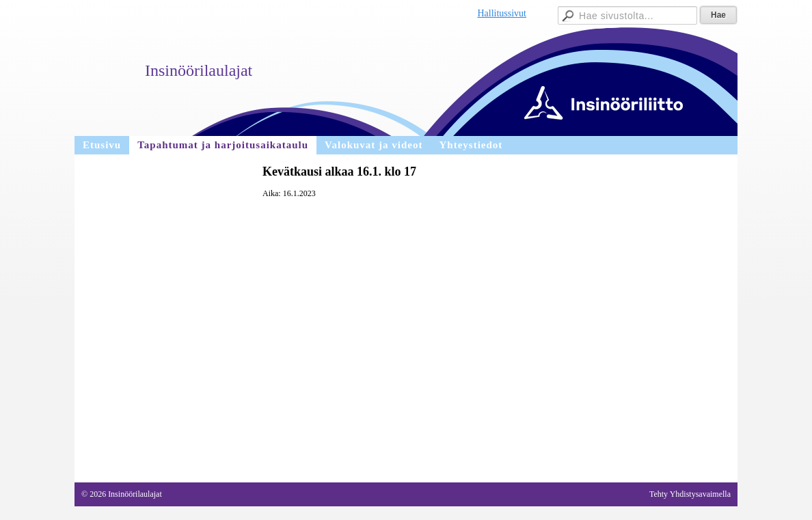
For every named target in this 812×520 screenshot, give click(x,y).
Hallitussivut (502, 13)
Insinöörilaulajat (199, 70)
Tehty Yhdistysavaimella (690, 494)
